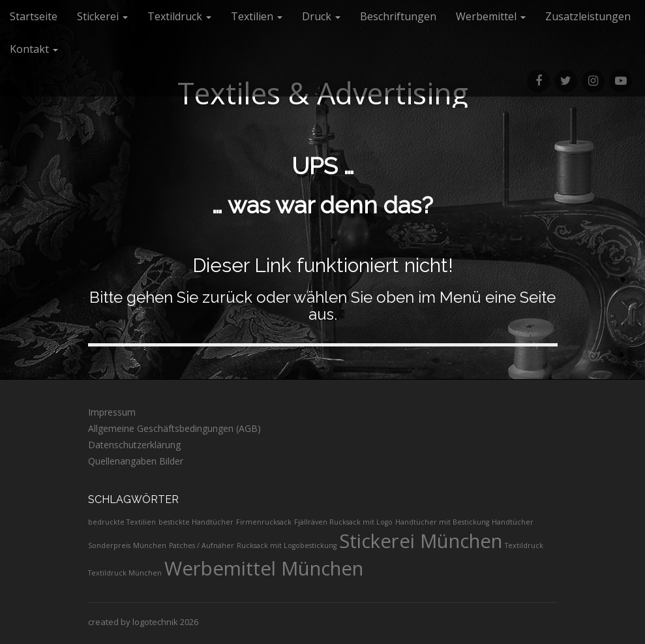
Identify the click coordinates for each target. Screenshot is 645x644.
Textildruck (179, 16)
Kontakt (34, 49)
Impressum (112, 412)
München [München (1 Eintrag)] (150, 545)
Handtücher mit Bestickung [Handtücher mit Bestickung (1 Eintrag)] (442, 522)
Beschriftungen (398, 16)
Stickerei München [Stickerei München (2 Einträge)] (421, 541)
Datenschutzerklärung (134, 445)
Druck (321, 16)
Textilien (257, 16)
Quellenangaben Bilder (136, 461)
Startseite (34, 16)
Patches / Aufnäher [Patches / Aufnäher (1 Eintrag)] (202, 545)
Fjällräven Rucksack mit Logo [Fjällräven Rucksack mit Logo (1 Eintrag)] (343, 522)
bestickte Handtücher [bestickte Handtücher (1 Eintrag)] (196, 522)
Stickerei (102, 16)
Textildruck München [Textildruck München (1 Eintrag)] (125, 573)
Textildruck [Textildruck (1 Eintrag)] (524, 545)
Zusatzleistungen (588, 16)
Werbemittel (491, 16)
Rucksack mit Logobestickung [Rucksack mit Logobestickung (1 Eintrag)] (287, 545)
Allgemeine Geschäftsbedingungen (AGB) (174, 428)
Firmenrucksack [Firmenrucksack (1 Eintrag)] (264, 522)
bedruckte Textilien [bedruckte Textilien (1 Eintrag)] (122, 522)
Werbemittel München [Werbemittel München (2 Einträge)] (264, 568)
